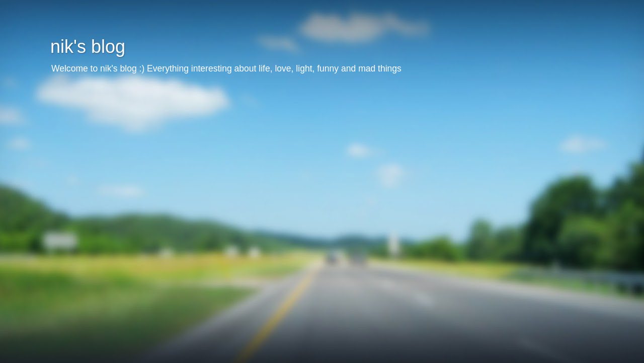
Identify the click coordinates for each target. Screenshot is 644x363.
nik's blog (88, 47)
